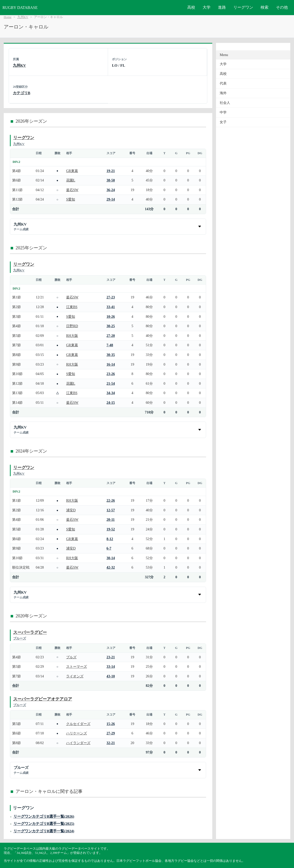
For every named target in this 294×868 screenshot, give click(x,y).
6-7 (109, 548)
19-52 (111, 529)
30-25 (111, 326)
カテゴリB (22, 93)
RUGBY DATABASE (20, 8)
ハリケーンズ (77, 733)
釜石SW (72, 190)
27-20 (111, 336)
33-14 (111, 666)
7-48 (110, 345)
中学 (223, 112)
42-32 (111, 567)
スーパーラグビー (30, 632)
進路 (222, 7)
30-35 (111, 355)
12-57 (111, 510)
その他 (282, 7)
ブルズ (71, 657)
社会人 (225, 103)
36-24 (111, 190)
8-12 (110, 539)
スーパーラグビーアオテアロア (43, 699)
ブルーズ (20, 638)
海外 (223, 93)
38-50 (111, 180)
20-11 (111, 520)
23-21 (111, 657)
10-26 (111, 317)
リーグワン (243, 7)
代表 (223, 83)
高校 (191, 7)
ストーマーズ (77, 666)
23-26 (111, 374)
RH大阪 (72, 336)
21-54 (111, 383)
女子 (223, 122)
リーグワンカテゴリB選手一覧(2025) (44, 824)
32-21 (111, 743)
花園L (71, 180)
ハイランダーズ (78, 743)
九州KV (23, 17)
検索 (265, 7)
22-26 (111, 500)
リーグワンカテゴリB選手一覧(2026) (44, 816)
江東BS (72, 307)
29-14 (111, 199)
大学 (207, 7)
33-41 (111, 307)
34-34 (111, 393)
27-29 (111, 733)
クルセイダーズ (78, 724)
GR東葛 (72, 171)
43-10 (111, 676)
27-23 (111, 297)
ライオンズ (75, 676)
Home (8, 17)
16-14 (111, 364)
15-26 (111, 724)
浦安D (71, 510)
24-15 (111, 403)
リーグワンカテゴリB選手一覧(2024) (44, 831)
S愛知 (71, 199)
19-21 (111, 171)
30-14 (111, 558)
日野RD (72, 326)
